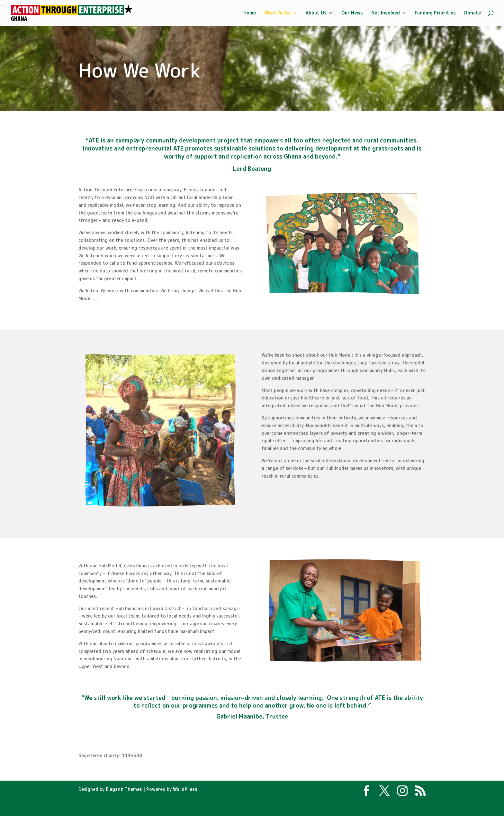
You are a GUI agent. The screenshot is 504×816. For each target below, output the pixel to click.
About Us (316, 13)
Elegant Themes (124, 789)
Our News (352, 13)
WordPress (185, 789)
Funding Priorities (435, 13)
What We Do (278, 13)
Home (250, 13)
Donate (473, 13)
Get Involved (386, 13)
